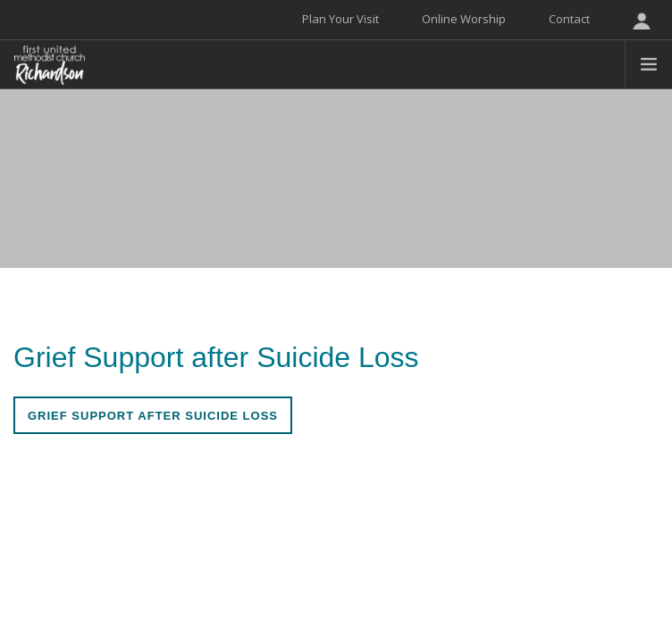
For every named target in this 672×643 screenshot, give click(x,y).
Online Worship (464, 19)
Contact (569, 19)
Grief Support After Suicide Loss (153, 416)
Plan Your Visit (340, 19)
